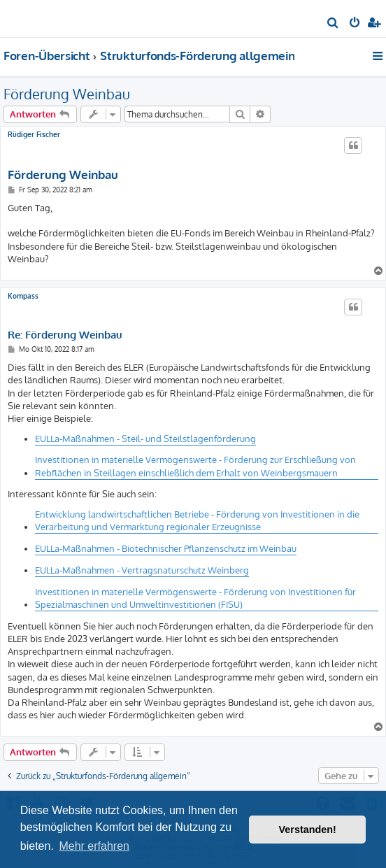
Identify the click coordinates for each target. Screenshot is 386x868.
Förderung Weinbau (67, 94)
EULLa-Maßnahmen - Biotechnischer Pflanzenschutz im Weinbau (166, 548)
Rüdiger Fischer (34, 134)
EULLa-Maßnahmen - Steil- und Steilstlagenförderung (145, 439)
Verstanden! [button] (308, 830)
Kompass (23, 296)
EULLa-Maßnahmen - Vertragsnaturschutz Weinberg (142, 570)
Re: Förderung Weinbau (65, 335)
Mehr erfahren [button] (94, 846)
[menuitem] (333, 24)
